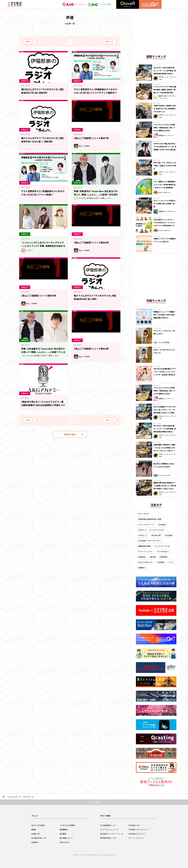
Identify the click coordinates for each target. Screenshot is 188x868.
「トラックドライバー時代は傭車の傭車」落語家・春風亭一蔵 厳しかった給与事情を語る (165, 90)
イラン (172, 562)
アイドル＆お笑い (100, 4)
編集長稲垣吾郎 (145, 546)
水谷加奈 (162, 525)
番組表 (34, 829)
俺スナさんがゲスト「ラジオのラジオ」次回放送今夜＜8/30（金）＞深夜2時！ (43, 140)
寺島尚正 (142, 557)
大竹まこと (143, 535)
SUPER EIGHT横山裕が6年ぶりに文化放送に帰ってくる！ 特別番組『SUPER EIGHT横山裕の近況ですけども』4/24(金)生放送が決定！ (165, 150)
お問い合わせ (65, 842)
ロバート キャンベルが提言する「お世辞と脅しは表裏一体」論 (165, 204)
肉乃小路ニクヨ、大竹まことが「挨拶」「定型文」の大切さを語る (165, 166)
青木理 (153, 557)
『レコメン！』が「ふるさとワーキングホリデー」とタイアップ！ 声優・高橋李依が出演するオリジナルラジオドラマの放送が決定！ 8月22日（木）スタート (43, 247)
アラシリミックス (145, 551)
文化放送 (169, 535)
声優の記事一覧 (28, 797)
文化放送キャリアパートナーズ (112, 834)
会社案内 (35, 842)
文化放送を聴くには (39, 838)
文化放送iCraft (134, 825)
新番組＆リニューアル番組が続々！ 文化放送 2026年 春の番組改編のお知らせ (164, 315)
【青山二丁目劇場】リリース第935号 (40, 296)
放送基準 (63, 834)
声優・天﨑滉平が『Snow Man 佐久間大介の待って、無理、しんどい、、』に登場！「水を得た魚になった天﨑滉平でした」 (96, 194)
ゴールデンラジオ (162, 546)
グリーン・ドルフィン (136, 838)
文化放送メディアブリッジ (138, 829)
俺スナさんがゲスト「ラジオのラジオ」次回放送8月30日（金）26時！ (95, 297)
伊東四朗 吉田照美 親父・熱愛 (150, 519)
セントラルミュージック (109, 829)
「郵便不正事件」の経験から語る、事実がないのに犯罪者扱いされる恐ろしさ (165, 109)
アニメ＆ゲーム (74, 4)
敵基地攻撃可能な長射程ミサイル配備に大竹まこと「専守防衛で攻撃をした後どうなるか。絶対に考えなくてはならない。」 (165, 489)
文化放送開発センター (108, 825)
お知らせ (25, 81)
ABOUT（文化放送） (38, 825)
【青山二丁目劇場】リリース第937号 (92, 138)
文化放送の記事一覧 (14, 797)
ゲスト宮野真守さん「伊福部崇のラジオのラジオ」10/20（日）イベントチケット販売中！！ (96, 92)
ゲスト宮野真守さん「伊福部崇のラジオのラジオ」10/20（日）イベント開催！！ (43, 193)
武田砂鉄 (164, 557)
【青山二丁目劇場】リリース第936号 (92, 242)
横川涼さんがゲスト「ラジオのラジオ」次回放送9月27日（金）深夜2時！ (43, 91)
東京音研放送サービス (108, 838)
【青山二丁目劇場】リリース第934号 (92, 349)
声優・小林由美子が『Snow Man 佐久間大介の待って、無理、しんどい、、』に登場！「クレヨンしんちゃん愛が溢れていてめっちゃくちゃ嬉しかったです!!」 (43, 353)
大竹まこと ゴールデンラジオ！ (151, 530)
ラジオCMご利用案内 (68, 825)
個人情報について (66, 838)
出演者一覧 (35, 834)
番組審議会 (64, 829)
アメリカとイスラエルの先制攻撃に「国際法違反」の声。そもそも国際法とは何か (164, 128)
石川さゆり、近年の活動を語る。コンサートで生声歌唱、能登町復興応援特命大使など (165, 71)
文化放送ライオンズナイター (150, 541)
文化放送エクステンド (137, 834)
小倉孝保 (161, 562)
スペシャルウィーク (146, 525)
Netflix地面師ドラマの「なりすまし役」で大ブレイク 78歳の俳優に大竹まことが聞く (165, 410)
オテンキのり (144, 514)
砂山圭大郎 (156, 535)
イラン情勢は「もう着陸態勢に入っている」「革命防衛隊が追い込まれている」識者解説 (165, 185)
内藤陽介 (142, 568)
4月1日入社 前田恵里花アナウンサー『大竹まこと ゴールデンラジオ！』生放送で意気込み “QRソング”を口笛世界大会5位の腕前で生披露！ (165, 375)
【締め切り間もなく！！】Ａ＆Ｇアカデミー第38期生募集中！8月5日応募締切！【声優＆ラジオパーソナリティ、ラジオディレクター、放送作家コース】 (43, 407)
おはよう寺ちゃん (145, 562)
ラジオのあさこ (163, 551)
